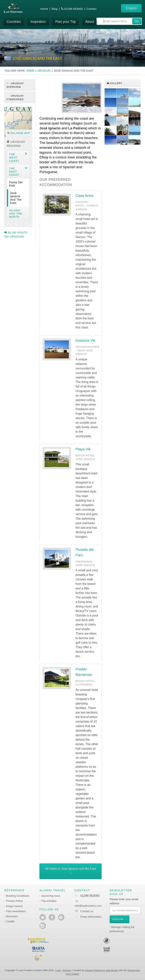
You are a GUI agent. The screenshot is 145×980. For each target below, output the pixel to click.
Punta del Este (16, 184)
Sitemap (67, 970)
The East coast (14, 172)
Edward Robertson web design (101, 970)
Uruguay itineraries (15, 98)
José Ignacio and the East (16, 198)
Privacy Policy (15, 901)
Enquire (131, 8)
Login (58, 970)
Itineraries (12, 916)
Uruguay (44, 71)
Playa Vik (83, 449)
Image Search (15, 906)
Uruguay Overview (15, 85)
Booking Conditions (18, 896)
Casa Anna (84, 196)
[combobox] (119, 21)
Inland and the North (16, 214)
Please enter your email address (124, 901)
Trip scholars (49, 901)
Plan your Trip (66, 22)
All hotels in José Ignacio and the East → (70, 871)
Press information (91, 917)
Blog (55, 9)
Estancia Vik (85, 340)
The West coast (14, 158)
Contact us (87, 911)
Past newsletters (16, 911)
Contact (91, 9)
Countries (14, 22)
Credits (10, 921)
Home (44, 9)
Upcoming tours (51, 896)
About (90, 22)
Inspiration (38, 22)
